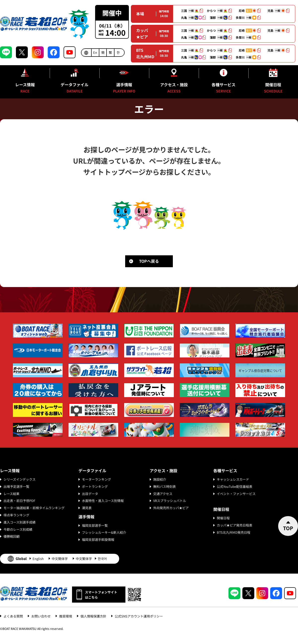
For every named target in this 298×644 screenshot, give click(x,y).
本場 (140, 14)
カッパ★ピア (142, 33)
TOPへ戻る (149, 261)
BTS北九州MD (145, 53)
